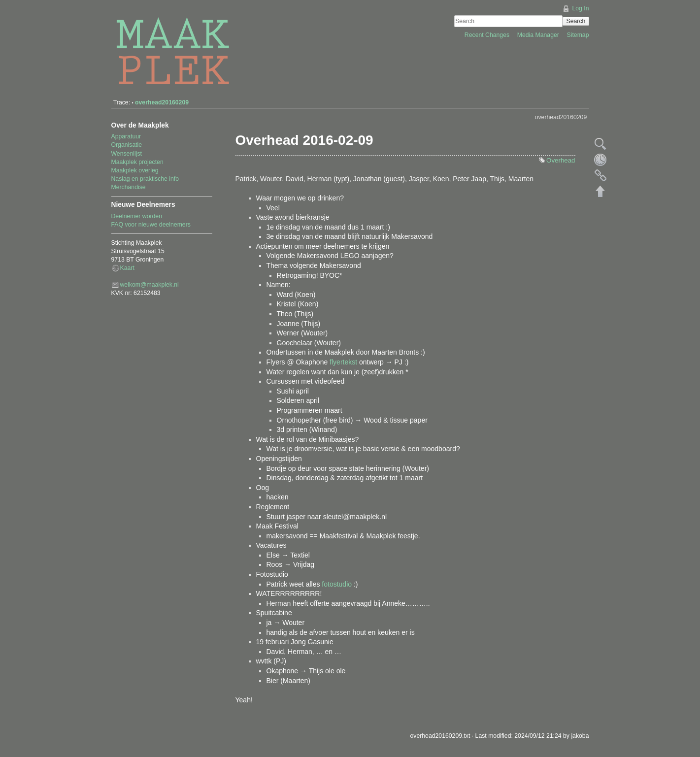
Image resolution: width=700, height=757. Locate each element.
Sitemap (578, 35)
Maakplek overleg (135, 170)
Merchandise (129, 187)
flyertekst (343, 362)
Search (576, 21)
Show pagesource (600, 144)
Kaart (127, 268)
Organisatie (127, 145)
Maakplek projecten (137, 162)
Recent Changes (488, 35)
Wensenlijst (127, 154)
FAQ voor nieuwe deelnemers (151, 225)
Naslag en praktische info (145, 179)
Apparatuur (126, 136)
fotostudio (337, 584)
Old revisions (600, 160)
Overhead (561, 160)
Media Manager (539, 35)
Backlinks (600, 175)
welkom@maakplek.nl (150, 285)
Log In (580, 8)
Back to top (600, 191)
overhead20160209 (162, 102)
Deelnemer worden (137, 216)
